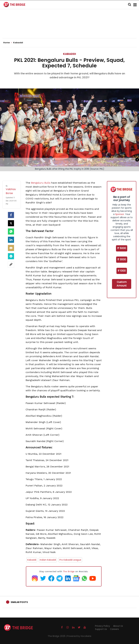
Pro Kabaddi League (70, 560)
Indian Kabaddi (48, 560)
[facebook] (11, 215)
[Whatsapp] (11, 231)
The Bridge (69, 571)
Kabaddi (69, 54)
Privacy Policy (102, 626)
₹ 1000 (122, 271)
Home (7, 43)
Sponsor (120, 214)
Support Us (101, 629)
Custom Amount (122, 284)
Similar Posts (19, 602)
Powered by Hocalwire (79, 636)
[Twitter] (11, 223)
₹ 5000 (122, 248)
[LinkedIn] (11, 240)
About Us (118, 626)
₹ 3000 (122, 259)
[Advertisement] (70, 29)
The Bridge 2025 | (57, 636)
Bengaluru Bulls (40, 183)
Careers (114, 629)
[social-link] (11, 264)
